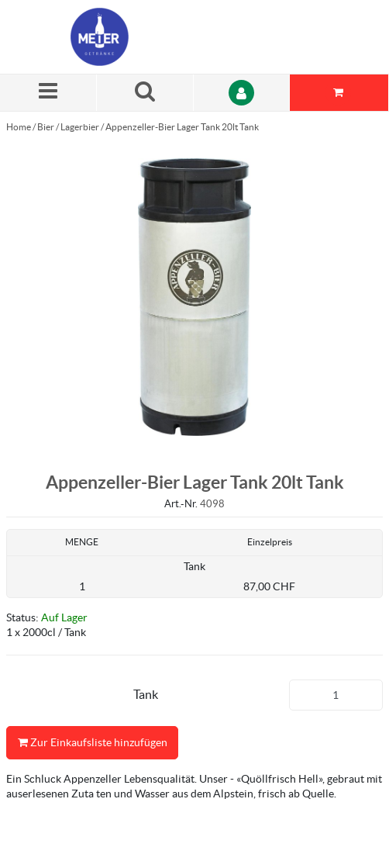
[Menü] (48, 93)
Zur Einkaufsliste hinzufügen (92, 743)
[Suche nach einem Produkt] (145, 93)
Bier (46, 127)
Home (19, 127)
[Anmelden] (242, 93)
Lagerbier (80, 127)
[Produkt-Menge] (336, 695)
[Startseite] (144, 37)
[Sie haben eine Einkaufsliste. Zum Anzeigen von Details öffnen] (339, 93)
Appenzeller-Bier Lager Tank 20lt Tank (182, 127)
